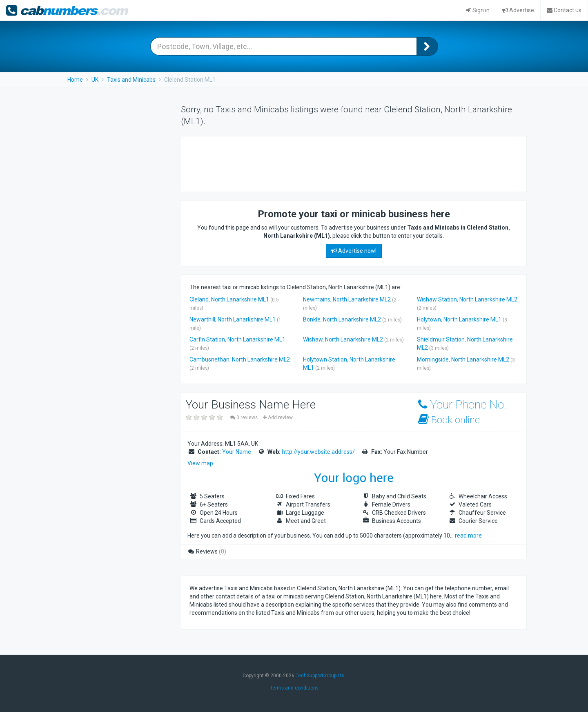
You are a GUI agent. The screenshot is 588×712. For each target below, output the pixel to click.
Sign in (478, 10)
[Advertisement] (338, 163)
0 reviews (245, 417)
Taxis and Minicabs (131, 80)
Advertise (518, 10)
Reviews (207, 551)
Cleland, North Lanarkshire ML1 (229, 299)
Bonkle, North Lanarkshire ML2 (342, 319)
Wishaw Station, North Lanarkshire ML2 (467, 299)
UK (95, 80)
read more (468, 536)
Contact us (564, 10)
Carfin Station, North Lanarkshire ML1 (237, 339)
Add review (278, 417)
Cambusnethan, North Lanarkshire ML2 (240, 359)
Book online (449, 420)
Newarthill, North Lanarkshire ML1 (233, 319)
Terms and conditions (294, 688)
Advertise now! (354, 251)
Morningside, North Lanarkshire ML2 (463, 359)
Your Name (237, 452)
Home (75, 80)
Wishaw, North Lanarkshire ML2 (343, 339)
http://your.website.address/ (318, 452)
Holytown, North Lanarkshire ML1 (459, 319)
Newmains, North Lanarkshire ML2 (347, 299)
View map (200, 463)
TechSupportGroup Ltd (320, 676)
